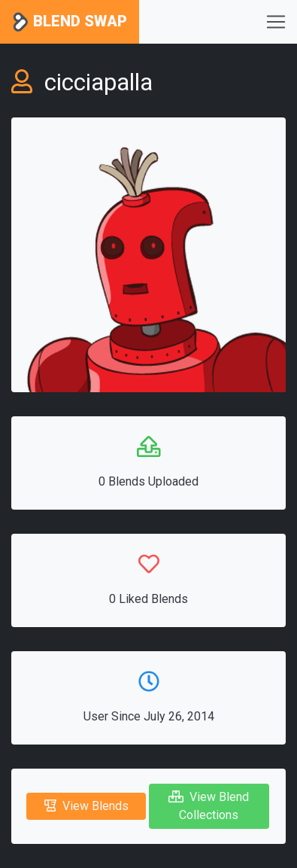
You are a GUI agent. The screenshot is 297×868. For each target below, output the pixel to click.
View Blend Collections (209, 806)
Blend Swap (70, 22)
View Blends (86, 806)
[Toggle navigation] (276, 22)
